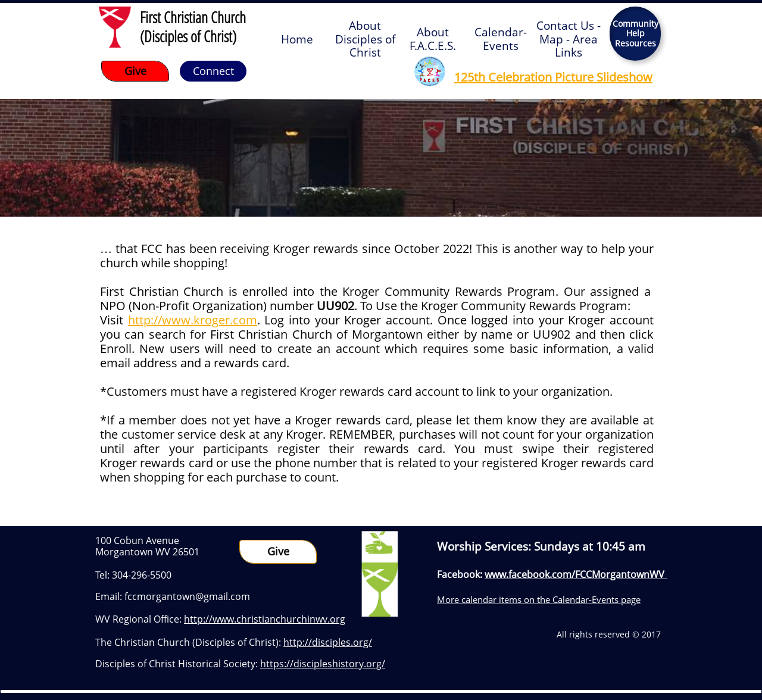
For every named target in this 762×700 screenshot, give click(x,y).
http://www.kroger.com (193, 320)
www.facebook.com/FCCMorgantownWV (574, 574)
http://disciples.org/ (328, 642)
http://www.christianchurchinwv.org (265, 619)
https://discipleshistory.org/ (323, 664)
